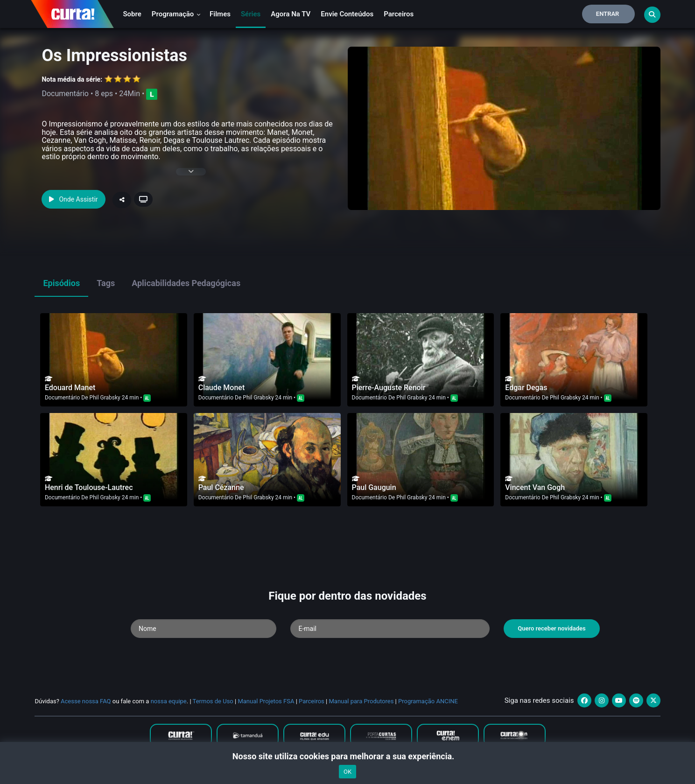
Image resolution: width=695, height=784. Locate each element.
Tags (106, 283)
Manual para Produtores (361, 701)
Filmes (220, 14)
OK (347, 772)
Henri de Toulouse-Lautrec (89, 487)
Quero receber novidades (552, 628)
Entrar (608, 14)
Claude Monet (221, 388)
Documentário (62, 398)
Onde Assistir (73, 199)
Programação (176, 14)
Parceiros (399, 14)
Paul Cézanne (221, 487)
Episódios (61, 283)
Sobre (132, 14)
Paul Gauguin (374, 487)
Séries (251, 14)
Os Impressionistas (114, 56)
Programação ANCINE (428, 701)
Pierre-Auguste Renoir (389, 388)
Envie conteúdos (347, 14)
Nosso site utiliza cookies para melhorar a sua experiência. (347, 756)
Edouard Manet (70, 388)
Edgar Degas (526, 388)
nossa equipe (169, 701)
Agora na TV (291, 14)
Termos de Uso (213, 701)
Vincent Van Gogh (535, 487)
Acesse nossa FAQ (86, 701)
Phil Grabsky (105, 398)
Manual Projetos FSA (266, 701)
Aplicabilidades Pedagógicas (186, 283)
